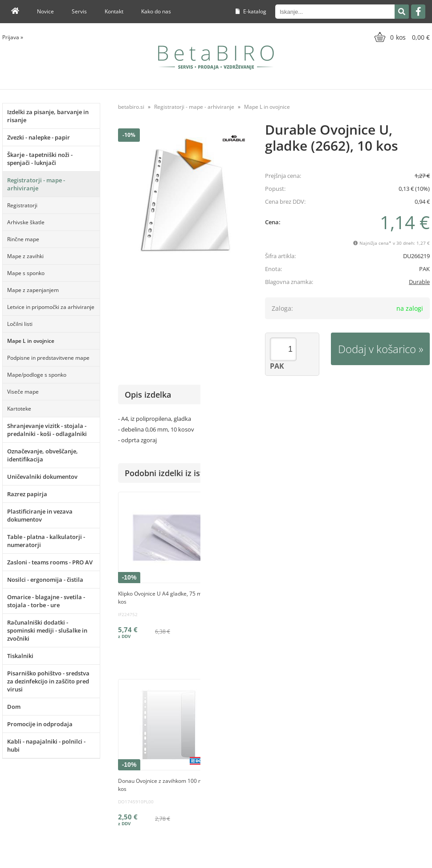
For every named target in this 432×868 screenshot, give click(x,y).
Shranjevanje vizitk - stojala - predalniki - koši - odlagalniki (47, 430)
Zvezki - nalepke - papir (39, 137)
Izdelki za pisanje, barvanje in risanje (48, 116)
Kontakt (114, 11)
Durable (419, 282)
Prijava (13, 37)
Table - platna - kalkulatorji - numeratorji (46, 541)
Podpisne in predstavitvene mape (48, 358)
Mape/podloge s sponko (37, 375)
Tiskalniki (20, 656)
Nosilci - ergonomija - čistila (45, 580)
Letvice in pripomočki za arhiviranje (51, 307)
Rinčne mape (23, 239)
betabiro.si (131, 107)
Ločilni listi (20, 324)
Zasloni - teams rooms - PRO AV (50, 562)
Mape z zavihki (25, 256)
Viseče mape (23, 392)
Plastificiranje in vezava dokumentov (40, 515)
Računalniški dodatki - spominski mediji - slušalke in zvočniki (47, 630)
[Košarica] (401, 37)
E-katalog (251, 11)
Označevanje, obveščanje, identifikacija (43, 455)
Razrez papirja (27, 494)
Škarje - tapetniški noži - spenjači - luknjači (40, 159)
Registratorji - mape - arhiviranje (36, 184)
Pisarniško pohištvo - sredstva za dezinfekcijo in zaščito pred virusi (48, 681)
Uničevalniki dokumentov (42, 477)
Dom (14, 707)
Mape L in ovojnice (31, 341)
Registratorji (22, 205)
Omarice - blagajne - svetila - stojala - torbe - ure (46, 601)
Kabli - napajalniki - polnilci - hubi (46, 745)
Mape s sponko (26, 273)
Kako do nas (156, 11)
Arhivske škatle (26, 222)
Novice (45, 11)
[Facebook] (418, 12)
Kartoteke (19, 409)
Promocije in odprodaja (40, 724)
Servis (79, 11)
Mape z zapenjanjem (33, 290)
